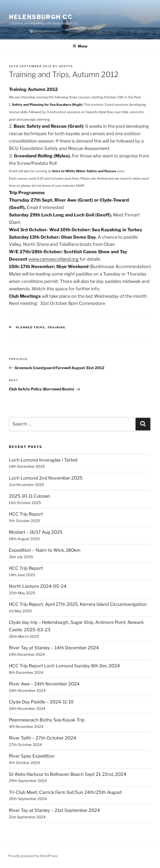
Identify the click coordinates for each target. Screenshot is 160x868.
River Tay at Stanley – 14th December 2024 (54, 648)
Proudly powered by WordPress (33, 856)
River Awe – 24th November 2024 (44, 684)
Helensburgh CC (41, 17)
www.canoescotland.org (54, 259)
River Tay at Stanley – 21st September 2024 (54, 810)
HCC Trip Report (26, 514)
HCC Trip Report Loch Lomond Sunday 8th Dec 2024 (64, 666)
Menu (80, 46)
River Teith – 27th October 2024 (43, 738)
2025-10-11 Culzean (30, 496)
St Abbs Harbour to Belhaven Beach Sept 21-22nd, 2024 (68, 774)
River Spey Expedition (32, 756)
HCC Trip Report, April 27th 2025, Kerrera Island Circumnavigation (78, 604)
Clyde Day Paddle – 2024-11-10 (41, 702)
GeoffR (66, 66)
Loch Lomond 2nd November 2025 (46, 478)
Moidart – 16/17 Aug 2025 (36, 532)
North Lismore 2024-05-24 (38, 586)
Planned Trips (31, 327)
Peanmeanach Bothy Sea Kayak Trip (47, 720)
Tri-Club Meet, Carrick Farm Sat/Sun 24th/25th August (65, 792)
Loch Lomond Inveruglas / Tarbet (43, 460)
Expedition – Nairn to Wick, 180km (45, 550)
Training (57, 327)
